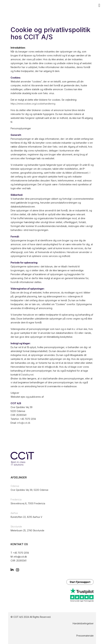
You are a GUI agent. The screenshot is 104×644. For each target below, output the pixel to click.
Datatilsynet (27, 375)
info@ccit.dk (24, 423)
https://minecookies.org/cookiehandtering (33, 104)
